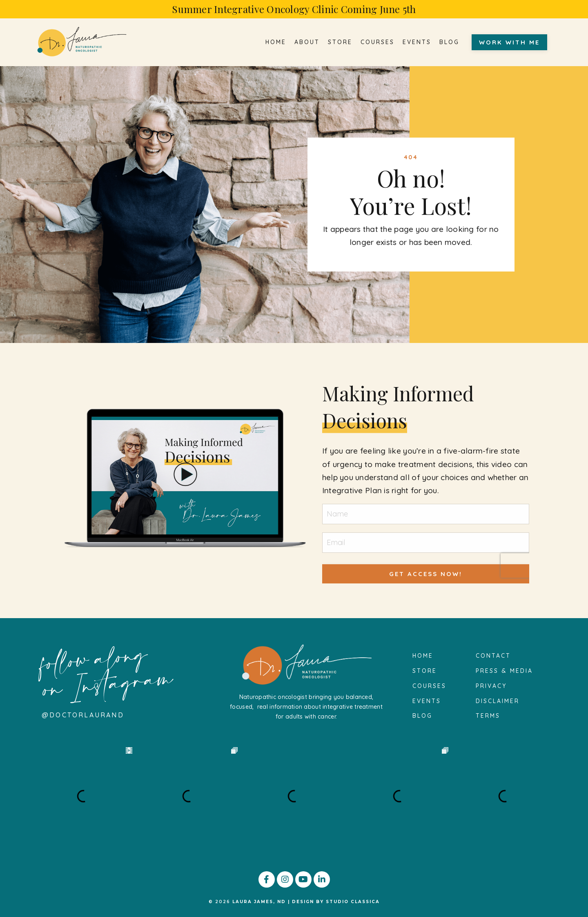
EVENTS (417, 42)
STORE (340, 42)
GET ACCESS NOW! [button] (426, 574)
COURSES (378, 42)
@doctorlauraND (83, 715)
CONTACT (493, 656)
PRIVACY (491, 686)
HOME (276, 42)
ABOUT (307, 42)
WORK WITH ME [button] (509, 42)
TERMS (488, 716)
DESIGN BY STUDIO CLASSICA (336, 902)
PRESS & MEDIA (504, 671)
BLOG (449, 42)
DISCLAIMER (498, 701)
